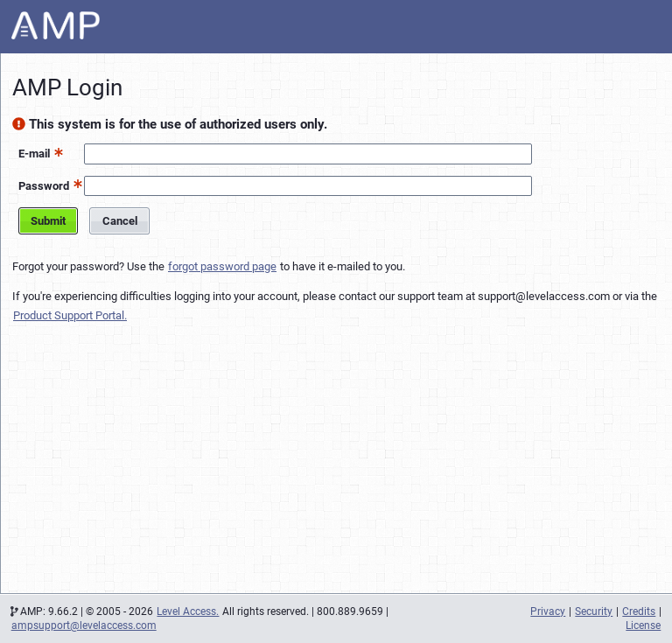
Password (44, 186)
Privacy (548, 612)
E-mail (34, 154)
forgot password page (222, 266)
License (643, 626)
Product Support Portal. (70, 315)
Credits (639, 612)
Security (594, 612)
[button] (56, 152)
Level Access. (188, 612)
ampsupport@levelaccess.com (84, 626)
